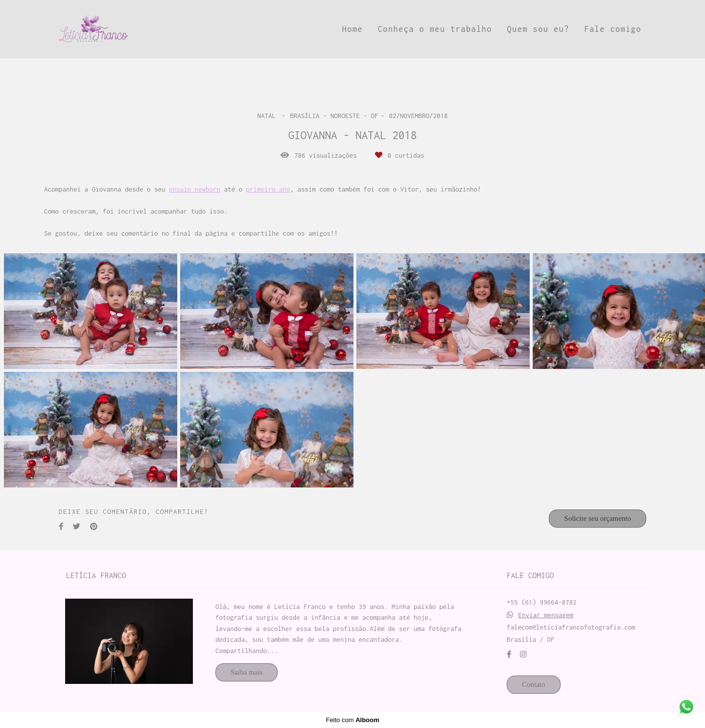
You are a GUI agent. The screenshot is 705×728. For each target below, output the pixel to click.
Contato (534, 684)
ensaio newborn (195, 189)
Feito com (352, 720)
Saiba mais (247, 672)
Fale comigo (613, 29)
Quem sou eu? (538, 29)
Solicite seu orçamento (598, 518)
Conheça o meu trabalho (435, 29)
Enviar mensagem (546, 615)
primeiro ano (268, 189)
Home (352, 29)
